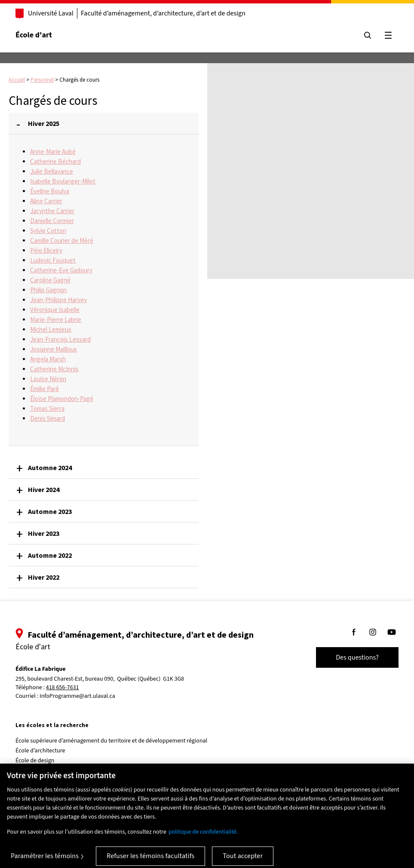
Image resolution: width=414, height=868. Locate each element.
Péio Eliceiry (46, 250)
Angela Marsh (48, 359)
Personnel (42, 80)
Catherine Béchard (55, 161)
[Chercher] (368, 35)
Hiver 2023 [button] (44, 533)
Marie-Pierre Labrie (56, 319)
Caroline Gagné (50, 280)
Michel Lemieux (51, 329)
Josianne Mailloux (54, 349)
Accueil (17, 80)
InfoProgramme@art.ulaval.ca (77, 696)
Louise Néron (48, 379)
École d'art (34, 35)
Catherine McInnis (54, 369)
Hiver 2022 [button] (44, 577)
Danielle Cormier (52, 221)
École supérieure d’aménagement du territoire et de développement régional (111, 741)
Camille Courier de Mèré (62, 240)
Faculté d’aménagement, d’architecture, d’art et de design (163, 13)
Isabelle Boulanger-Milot (63, 181)
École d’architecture (40, 751)
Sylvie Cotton (48, 231)
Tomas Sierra (47, 408)
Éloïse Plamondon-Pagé (62, 399)
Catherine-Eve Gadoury (61, 270)
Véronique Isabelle (55, 310)
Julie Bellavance (52, 171)
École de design (35, 761)
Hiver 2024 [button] (44, 489)
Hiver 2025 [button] (44, 123)
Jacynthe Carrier (52, 211)
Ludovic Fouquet (53, 260)
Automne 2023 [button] (50, 511)
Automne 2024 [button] (50, 468)
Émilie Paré (44, 389)
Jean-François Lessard (60, 339)
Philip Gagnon (48, 290)
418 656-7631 (63, 688)
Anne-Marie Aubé (53, 151)
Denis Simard (48, 418)
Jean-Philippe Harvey (58, 300)
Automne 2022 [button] (50, 555)
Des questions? (357, 657)
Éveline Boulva (50, 191)
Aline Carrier (46, 201)
